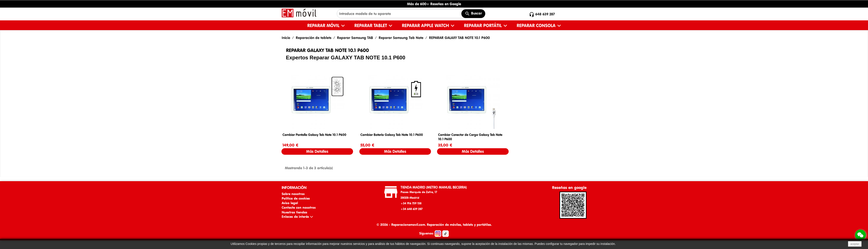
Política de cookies (296, 198)
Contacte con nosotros (299, 207)
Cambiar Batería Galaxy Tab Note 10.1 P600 (392, 135)
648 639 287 (545, 14)
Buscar (473, 14)
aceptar (855, 244)
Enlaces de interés (297, 217)
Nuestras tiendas (294, 212)
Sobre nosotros (293, 194)
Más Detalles (317, 151)
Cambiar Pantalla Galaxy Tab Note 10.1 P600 (314, 135)
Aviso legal (290, 203)
